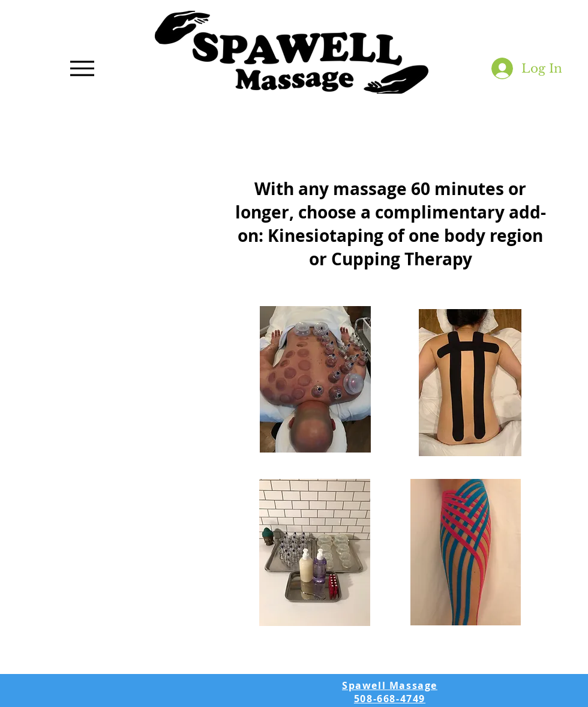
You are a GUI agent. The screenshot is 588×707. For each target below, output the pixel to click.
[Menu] (82, 68)
